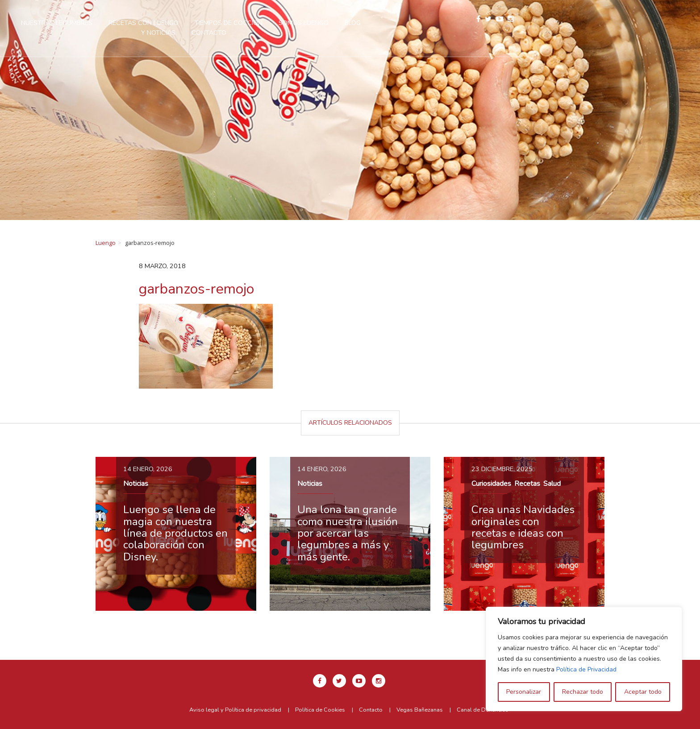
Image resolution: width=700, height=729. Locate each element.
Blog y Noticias (483, 23)
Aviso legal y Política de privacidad (235, 710)
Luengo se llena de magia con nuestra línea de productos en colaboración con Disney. (175, 533)
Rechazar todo (583, 692)
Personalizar (524, 692)
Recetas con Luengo (256, 23)
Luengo (106, 243)
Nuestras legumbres (169, 23)
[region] (584, 659)
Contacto (321, 33)
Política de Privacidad (586, 669)
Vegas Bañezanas (420, 710)
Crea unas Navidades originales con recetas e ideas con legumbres (523, 527)
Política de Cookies (320, 710)
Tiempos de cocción (341, 23)
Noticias (136, 484)
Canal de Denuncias (483, 710)
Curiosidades (491, 484)
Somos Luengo (416, 23)
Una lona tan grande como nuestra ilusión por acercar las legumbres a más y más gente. (348, 533)
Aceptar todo (643, 692)
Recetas (527, 484)
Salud (552, 484)
